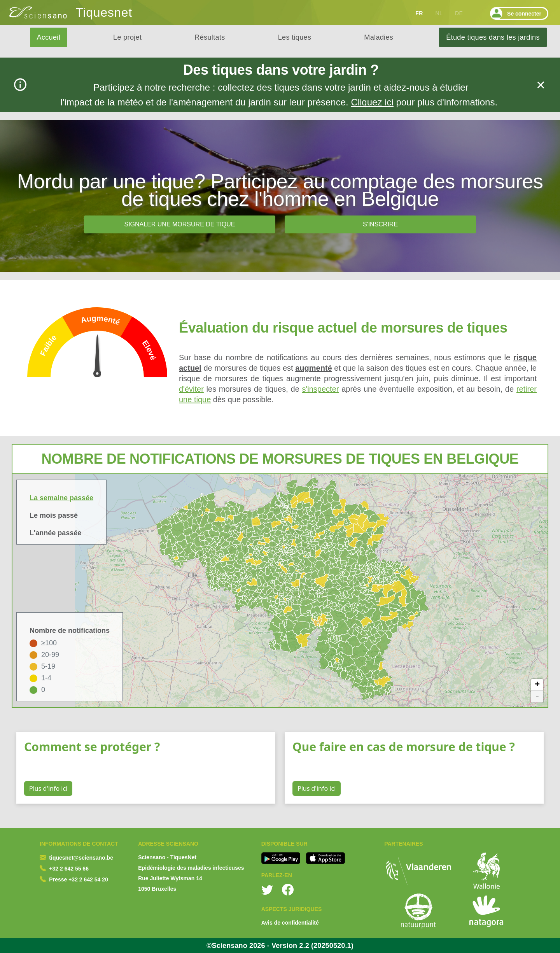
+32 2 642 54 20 (88, 879)
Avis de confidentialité (290, 923)
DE (459, 13)
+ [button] (537, 685)
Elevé (149, 350)
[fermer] (541, 85)
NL (439, 13)
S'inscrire (380, 224)
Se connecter (516, 13)
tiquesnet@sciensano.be (81, 858)
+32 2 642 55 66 (69, 869)
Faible (48, 345)
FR (419, 13)
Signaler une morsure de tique (179, 224)
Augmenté (100, 320)
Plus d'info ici (48, 788)
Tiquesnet (104, 12)
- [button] (537, 697)
